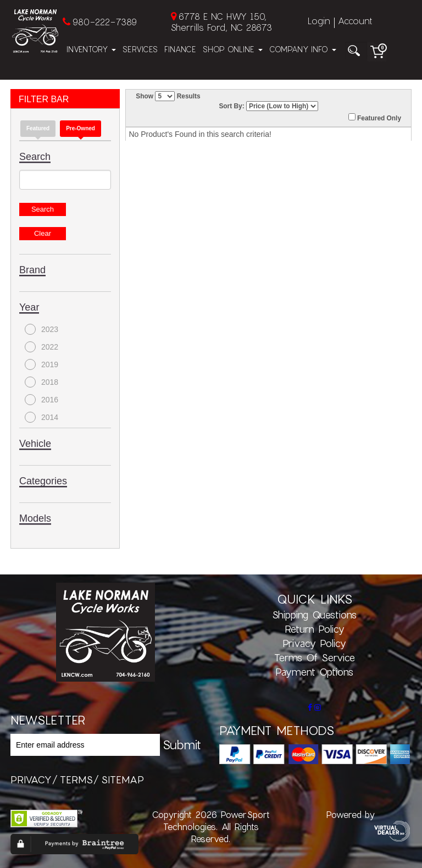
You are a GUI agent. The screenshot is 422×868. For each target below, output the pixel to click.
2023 (41, 329)
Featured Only (375, 118)
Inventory (91, 49)
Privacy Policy (314, 643)
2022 (41, 347)
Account (355, 21)
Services (140, 49)
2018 (41, 382)
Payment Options (314, 672)
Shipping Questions (314, 615)
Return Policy (315, 629)
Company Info (303, 49)
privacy (31, 779)
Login (319, 21)
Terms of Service (315, 657)
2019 (41, 364)
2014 (41, 417)
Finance (180, 49)
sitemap (123, 779)
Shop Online (233, 49)
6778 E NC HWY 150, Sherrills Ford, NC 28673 (221, 22)
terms (76, 779)
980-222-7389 (105, 22)
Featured (38, 128)
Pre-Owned (80, 128)
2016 (41, 400)
